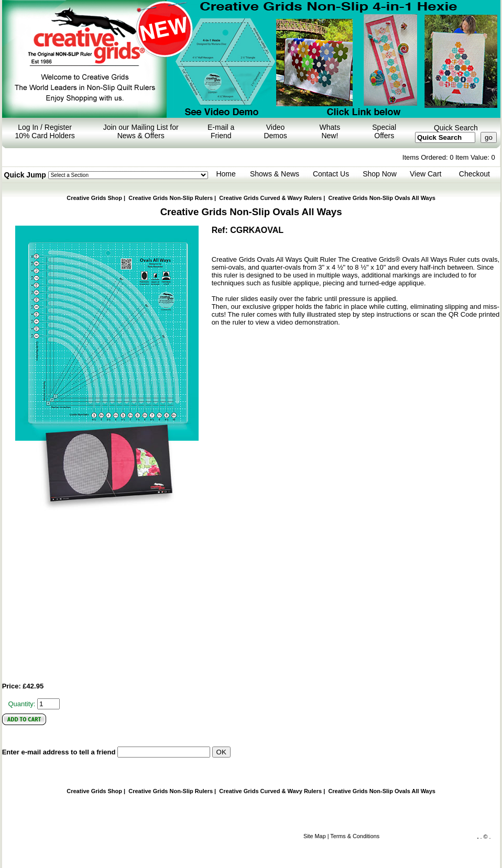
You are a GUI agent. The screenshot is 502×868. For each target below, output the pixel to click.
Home (226, 174)
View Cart (425, 174)
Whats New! (330, 131)
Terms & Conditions (355, 836)
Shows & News (275, 174)
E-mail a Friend (221, 131)
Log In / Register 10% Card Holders (45, 131)
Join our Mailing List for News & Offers (141, 131)
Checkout (474, 174)
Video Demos (275, 131)
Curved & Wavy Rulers (270, 198)
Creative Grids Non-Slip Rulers (171, 198)
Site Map (315, 836)
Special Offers (384, 131)
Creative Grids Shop (94, 198)
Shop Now (380, 174)
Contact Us (331, 174)
